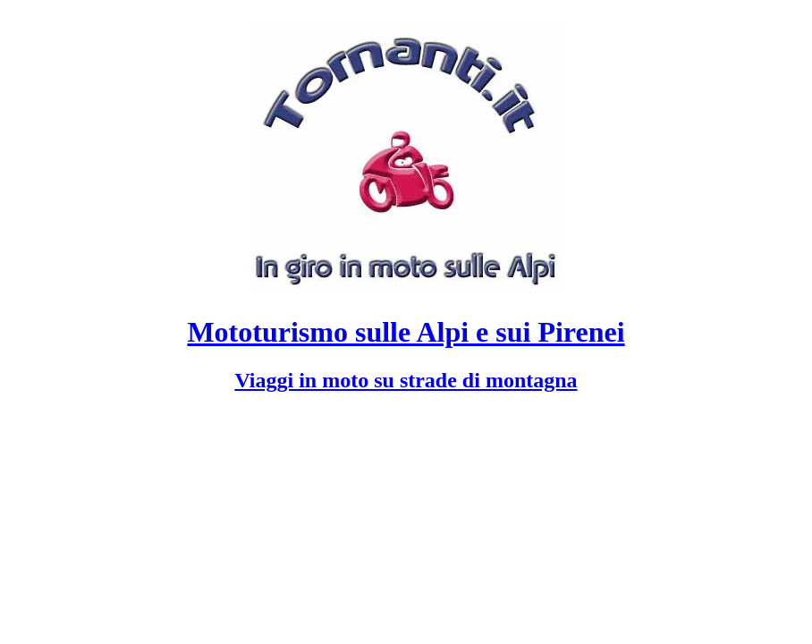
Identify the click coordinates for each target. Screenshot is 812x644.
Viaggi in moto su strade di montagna (406, 380)
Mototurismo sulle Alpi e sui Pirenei (406, 332)
